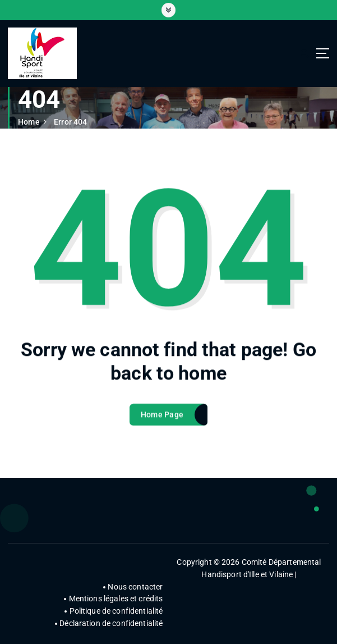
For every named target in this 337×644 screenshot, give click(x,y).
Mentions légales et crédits (116, 599)
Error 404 (70, 122)
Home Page (162, 418)
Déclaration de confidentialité (111, 623)
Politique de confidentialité (116, 611)
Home (29, 122)
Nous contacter (135, 587)
